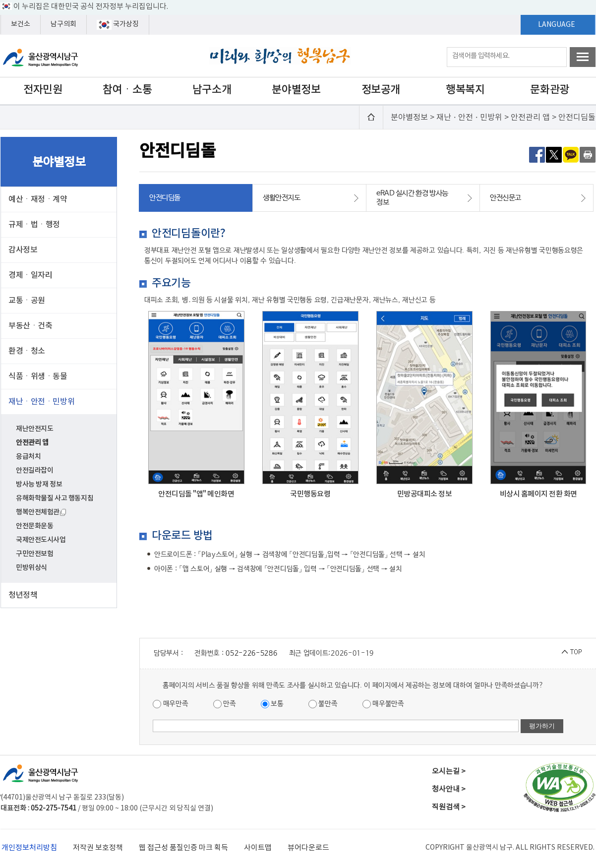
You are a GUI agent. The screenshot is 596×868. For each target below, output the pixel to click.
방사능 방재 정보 (39, 484)
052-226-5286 (251, 653)
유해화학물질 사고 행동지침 (55, 498)
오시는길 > (449, 772)
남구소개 (212, 90)
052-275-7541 (54, 808)
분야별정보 (296, 90)
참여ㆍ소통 (127, 90)
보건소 (21, 24)
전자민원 (43, 90)
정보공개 (381, 90)
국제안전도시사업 (41, 540)
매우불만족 (383, 704)
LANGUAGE (557, 25)
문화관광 (549, 90)
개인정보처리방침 (29, 848)
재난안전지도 (34, 429)
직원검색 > (449, 807)
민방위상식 (31, 568)
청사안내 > (449, 789)
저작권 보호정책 (98, 848)
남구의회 (63, 24)
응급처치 (28, 457)
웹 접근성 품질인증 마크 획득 (183, 848)
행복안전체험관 (41, 512)
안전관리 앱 (32, 443)
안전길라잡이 (34, 470)
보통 (272, 704)
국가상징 (118, 25)
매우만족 (171, 704)
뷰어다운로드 (308, 848)
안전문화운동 (34, 526)
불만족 (323, 704)
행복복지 (465, 90)
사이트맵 (258, 848)
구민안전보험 (34, 554)
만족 (225, 704)
